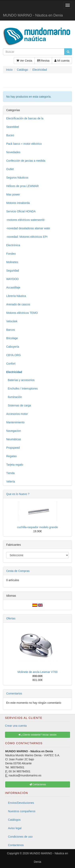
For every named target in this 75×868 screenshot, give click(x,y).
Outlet (10, 169)
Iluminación (14, 397)
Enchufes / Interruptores (22, 389)
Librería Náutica (16, 296)
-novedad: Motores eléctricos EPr (27, 237)
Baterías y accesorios (20, 380)
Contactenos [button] (38, 784)
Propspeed (13, 448)
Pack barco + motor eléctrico (24, 144)
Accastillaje (13, 287)
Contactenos (16, 845)
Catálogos (14, 820)
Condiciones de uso (20, 837)
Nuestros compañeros (22, 811)
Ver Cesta (24, 61)
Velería (11, 482)
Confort (11, 364)
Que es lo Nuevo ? (18, 494)
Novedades (13, 152)
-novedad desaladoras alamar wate (28, 228)
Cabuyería (13, 347)
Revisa (43, 61)
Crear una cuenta (16, 726)
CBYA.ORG (13, 355)
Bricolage (12, 338)
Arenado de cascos (18, 304)
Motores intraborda (18, 203)
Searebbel (13, 127)
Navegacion (14, 431)
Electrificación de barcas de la (25, 118)
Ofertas (11, 618)
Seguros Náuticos (17, 178)
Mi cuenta (62, 61)
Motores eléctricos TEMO (22, 313)
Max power (13, 194)
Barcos (11, 330)
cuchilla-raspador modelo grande (38, 527)
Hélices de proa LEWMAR (22, 186)
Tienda (10, 473)
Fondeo (11, 254)
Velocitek (12, 321)
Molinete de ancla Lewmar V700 (37, 672)
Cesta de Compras (18, 571)
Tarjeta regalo (15, 465)
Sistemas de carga (19, 405)
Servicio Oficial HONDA (21, 211)
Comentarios (14, 693)
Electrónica (13, 245)
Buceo (10, 135)
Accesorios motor (17, 414)
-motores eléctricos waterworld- (26, 220)
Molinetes (12, 262)
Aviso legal (15, 828)
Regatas (11, 456)
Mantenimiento (15, 422)
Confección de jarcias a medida (26, 161)
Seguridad (13, 271)
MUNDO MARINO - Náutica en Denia (33, 15)
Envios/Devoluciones (21, 803)
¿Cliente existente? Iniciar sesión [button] (37, 735)
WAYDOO (12, 279)
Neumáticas (14, 439)
